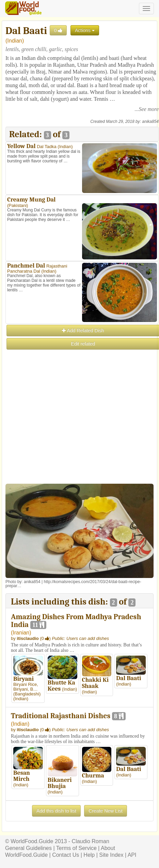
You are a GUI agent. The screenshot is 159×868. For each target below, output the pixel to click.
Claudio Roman (91, 841)
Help (89, 855)
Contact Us (66, 855)
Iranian (21, 633)
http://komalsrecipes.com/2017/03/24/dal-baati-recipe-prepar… (73, 584)
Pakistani (18, 205)
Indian (15, 41)
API (132, 855)
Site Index (111, 855)
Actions (85, 30)
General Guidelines (28, 848)
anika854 (150, 122)
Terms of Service (76, 848)
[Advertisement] (79, 430)
